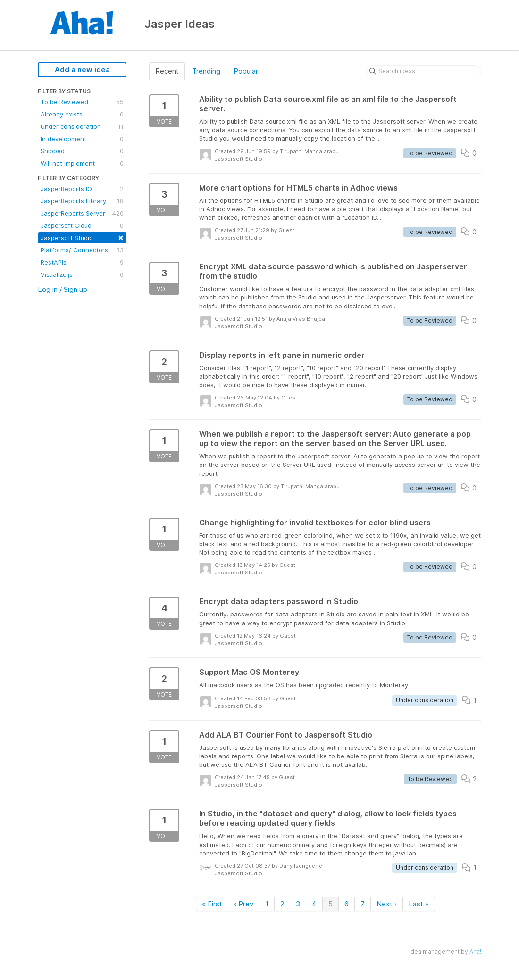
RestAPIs (82, 262)
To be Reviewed (82, 102)
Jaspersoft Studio (82, 237)
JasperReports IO (82, 189)
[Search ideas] (424, 71)
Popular (246, 71)
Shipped (82, 151)
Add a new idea (82, 70)
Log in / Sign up (63, 289)
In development (82, 139)
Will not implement (82, 163)
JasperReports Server (82, 213)
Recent (167, 71)
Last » (419, 904)
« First (212, 904)
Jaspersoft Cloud (82, 225)
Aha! (475, 951)
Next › (387, 904)
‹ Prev (244, 904)
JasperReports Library (82, 201)
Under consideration (82, 126)
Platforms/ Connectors (82, 250)
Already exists (82, 114)
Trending (206, 71)
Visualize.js (82, 274)
